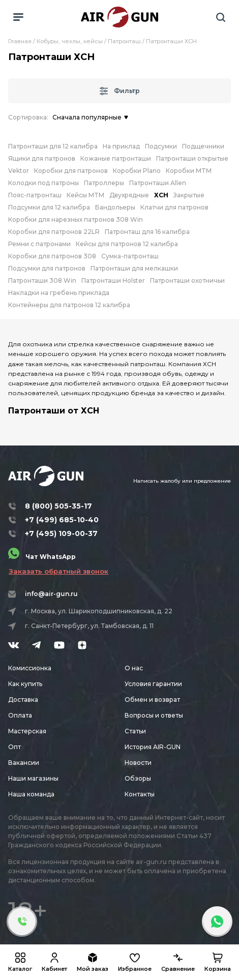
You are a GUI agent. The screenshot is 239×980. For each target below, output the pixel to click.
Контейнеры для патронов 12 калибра (69, 305)
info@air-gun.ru (51, 594)
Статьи (135, 731)
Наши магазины (33, 778)
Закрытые (189, 195)
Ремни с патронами (39, 244)
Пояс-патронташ (35, 195)
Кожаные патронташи (116, 158)
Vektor (19, 171)
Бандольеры (115, 207)
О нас (134, 668)
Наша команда (31, 794)
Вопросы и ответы (154, 715)
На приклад (121, 146)
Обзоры (138, 778)
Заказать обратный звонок (58, 571)
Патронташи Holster (113, 280)
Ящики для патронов (42, 158)
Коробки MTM (189, 171)
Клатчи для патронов (174, 207)
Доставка (23, 700)
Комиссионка (30, 668)
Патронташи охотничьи (187, 280)
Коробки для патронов (71, 171)
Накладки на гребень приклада (59, 293)
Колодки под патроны (43, 183)
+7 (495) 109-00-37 (61, 533)
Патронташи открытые (192, 158)
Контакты (140, 794)
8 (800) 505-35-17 (58, 506)
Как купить (25, 684)
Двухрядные (129, 195)
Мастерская (27, 731)
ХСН (161, 195)
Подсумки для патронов (47, 268)
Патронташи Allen (158, 183)
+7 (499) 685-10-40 (62, 520)
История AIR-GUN (153, 747)
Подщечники (203, 146)
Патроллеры (104, 183)
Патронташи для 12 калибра (53, 146)
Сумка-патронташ (130, 256)
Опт (14, 747)
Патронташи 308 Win (42, 280)
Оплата (20, 715)
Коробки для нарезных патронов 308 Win (76, 219)
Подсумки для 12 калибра (49, 207)
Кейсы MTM (85, 195)
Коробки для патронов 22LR (54, 232)
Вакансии (24, 763)
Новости (138, 763)
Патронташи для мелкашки (134, 268)
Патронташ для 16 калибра (147, 232)
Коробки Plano (137, 171)
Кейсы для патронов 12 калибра (127, 244)
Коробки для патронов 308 (52, 256)
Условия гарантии (153, 684)
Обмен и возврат (152, 700)
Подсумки (161, 146)
